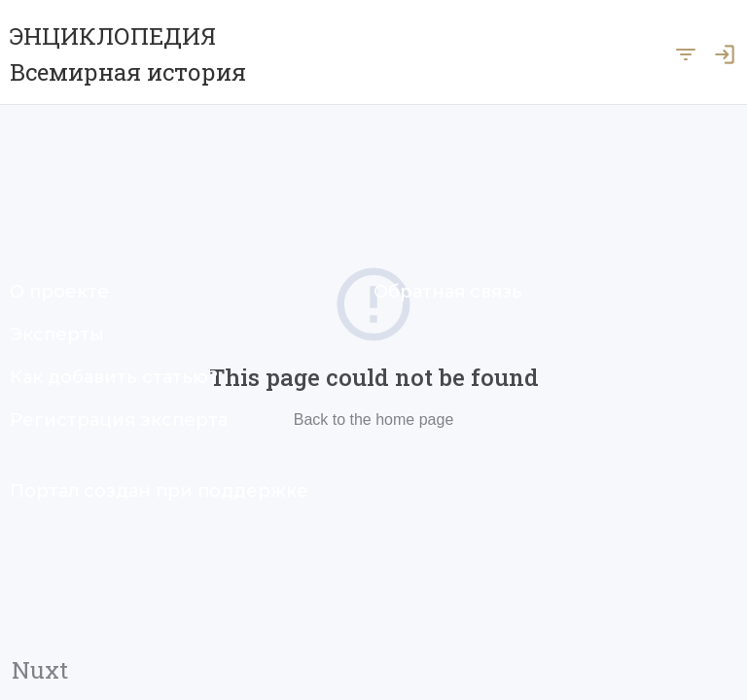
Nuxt (40, 670)
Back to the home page (374, 420)
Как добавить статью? (114, 377)
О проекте (59, 292)
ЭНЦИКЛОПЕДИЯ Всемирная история (128, 54)
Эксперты (57, 334)
